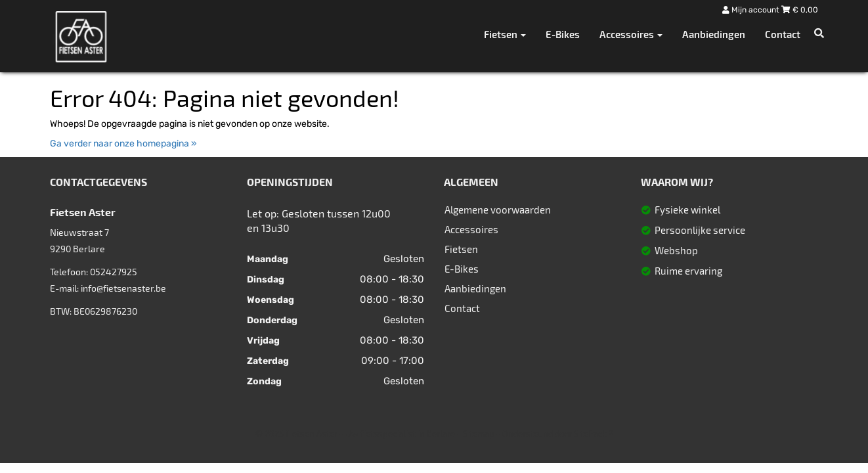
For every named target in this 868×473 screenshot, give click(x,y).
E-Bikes (563, 34)
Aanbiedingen (714, 34)
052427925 (114, 272)
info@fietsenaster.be (123, 288)
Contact (783, 34)
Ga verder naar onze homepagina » (123, 144)
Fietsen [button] (505, 34)
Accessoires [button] (631, 34)
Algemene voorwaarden (498, 210)
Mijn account (752, 10)
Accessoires (471, 229)
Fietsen (461, 249)
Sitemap (479, 434)
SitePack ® (594, 434)
